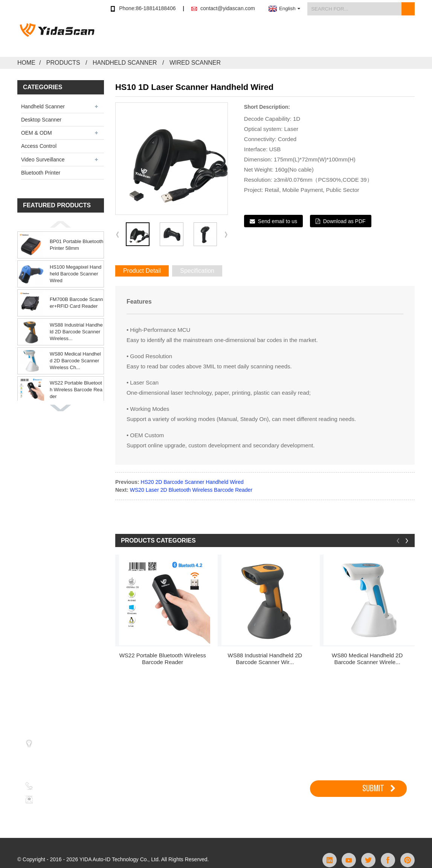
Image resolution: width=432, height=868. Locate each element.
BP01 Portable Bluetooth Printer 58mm (76, 245)
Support (297, 37)
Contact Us (401, 37)
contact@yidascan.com (228, 8)
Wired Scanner (195, 63)
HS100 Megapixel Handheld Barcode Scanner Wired (76, 274)
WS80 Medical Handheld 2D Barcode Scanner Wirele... (367, 659)
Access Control (39, 146)
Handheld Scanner (125, 63)
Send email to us (278, 221)
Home (26, 63)
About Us (361, 37)
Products (220, 37)
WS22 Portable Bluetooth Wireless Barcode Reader (76, 390)
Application (259, 37)
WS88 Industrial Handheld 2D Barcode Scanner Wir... (265, 659)
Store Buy (182, 37)
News (328, 37)
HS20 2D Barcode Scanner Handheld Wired (192, 482)
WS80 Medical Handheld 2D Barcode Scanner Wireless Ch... (75, 361)
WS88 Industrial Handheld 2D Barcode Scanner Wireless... (76, 332)
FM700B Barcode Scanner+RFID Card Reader (76, 303)
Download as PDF (344, 221)
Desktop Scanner (41, 120)
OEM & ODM (37, 133)
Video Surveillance (43, 160)
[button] (61, 224)
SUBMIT (373, 788)
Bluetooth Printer (41, 173)
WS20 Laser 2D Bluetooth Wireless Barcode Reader (191, 490)
